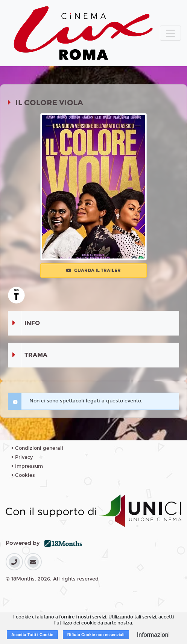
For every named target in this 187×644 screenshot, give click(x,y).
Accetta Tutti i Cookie (32, 635)
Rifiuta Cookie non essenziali (96, 635)
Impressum (27, 466)
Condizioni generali (37, 448)
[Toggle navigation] (170, 33)
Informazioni (153, 635)
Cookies (23, 475)
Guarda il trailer (93, 271)
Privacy (22, 457)
